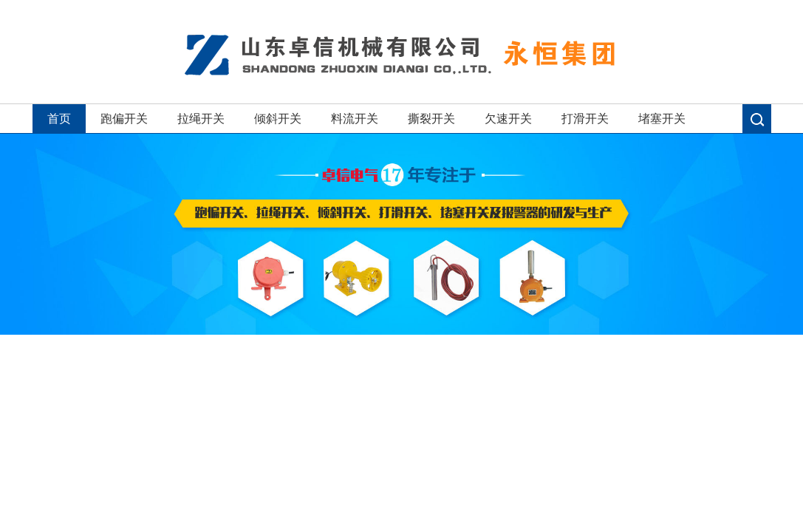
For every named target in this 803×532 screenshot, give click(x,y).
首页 (59, 119)
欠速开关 (508, 119)
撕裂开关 (431, 119)
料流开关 (355, 119)
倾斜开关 (278, 119)
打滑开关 (585, 119)
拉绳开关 (201, 119)
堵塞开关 (662, 119)
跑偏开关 (124, 119)
